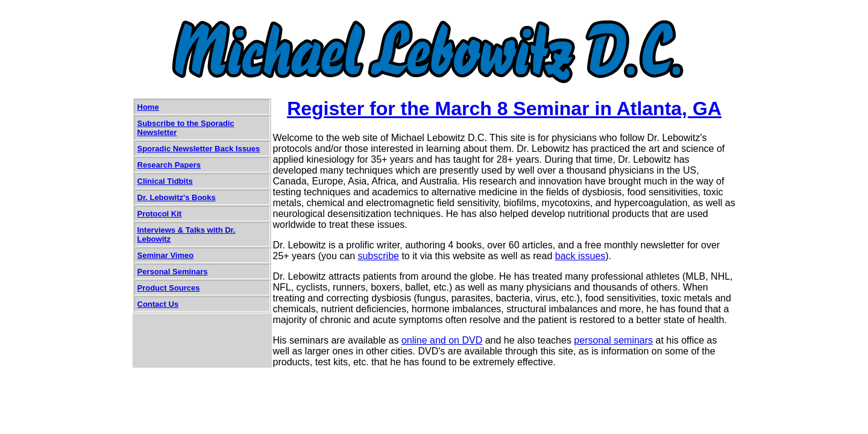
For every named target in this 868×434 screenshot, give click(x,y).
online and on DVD (442, 340)
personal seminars (613, 340)
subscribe (378, 256)
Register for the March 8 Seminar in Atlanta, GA (504, 108)
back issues (580, 256)
